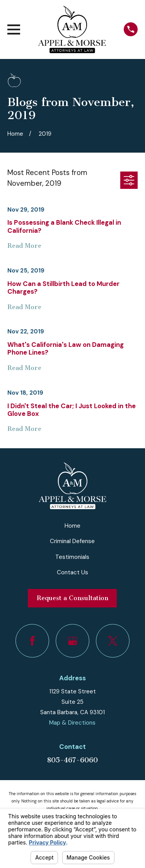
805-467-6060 (72, 760)
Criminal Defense (72, 541)
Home (72, 526)
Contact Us (72, 572)
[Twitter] (113, 641)
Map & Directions (72, 723)
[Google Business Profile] (73, 641)
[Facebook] (32, 641)
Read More (24, 246)
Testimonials (72, 557)
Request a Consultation (72, 598)
